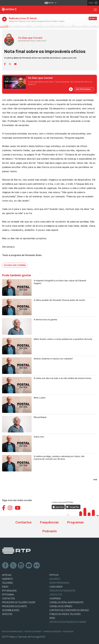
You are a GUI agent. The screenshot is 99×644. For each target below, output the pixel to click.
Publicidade (68, 631)
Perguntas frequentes (62, 591)
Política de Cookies (33, 631)
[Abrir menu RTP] (50, 3)
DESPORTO (7, 579)
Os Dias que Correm (15, 265)
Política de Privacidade (12, 631)
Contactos (23, 522)
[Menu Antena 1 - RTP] (96, 10)
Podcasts (50, 531)
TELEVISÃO (7, 583)
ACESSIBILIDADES (11, 610)
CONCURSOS (56, 587)
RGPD (52, 618)
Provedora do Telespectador (19, 602)
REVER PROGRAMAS (59, 583)
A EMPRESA (55, 598)
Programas (75, 522)
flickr (37, 565)
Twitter (13, 565)
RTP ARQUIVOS (9, 591)
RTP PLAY (54, 575)
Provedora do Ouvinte (14, 606)
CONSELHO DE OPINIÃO (61, 606)
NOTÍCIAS (7, 575)
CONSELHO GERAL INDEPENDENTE (66, 602)
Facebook (5, 565)
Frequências (49, 522)
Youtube (29, 565)
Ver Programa (84, 89)
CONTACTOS (8, 598)
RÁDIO (5, 587)
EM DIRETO (55, 579)
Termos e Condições (52, 631)
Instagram (21, 565)
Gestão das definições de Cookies (68, 622)
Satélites (7, 614)
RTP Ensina (8, 595)
